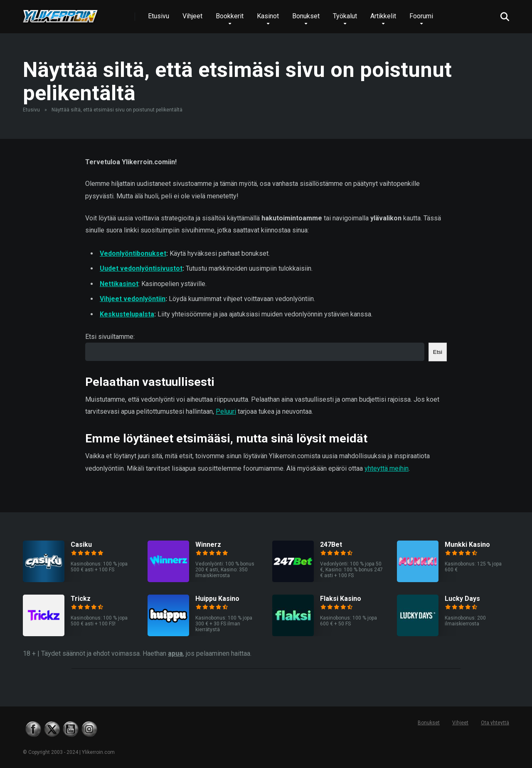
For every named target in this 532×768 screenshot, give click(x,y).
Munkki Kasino (467, 545)
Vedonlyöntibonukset (133, 253)
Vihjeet (192, 16)
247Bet (331, 545)
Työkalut (345, 16)
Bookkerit (230, 16)
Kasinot (268, 16)
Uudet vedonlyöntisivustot (141, 268)
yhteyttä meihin (387, 468)
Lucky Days (462, 599)
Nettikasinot (119, 284)
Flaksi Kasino (341, 599)
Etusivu (159, 16)
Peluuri (226, 411)
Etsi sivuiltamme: (110, 337)
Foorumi (421, 16)
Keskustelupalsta (127, 314)
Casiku (81, 545)
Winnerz (208, 545)
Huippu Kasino (217, 599)
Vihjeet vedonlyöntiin (133, 299)
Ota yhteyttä (495, 723)
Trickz (81, 599)
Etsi (438, 352)
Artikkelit (383, 16)
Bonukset (306, 16)
